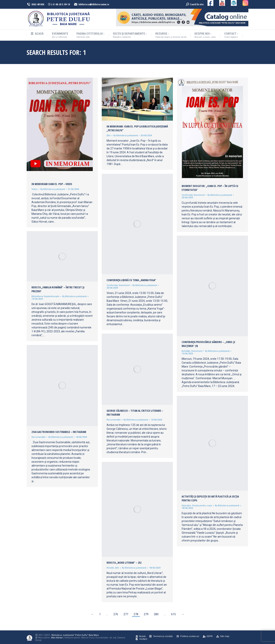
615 (173, 614)
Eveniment (199, 195)
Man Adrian (57, 638)
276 (116, 614)
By (53, 189)
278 (136, 614)
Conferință (187, 195)
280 (156, 614)
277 (126, 614)
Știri (109, 136)
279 (146, 614)
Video (35, 189)
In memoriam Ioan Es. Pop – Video (52, 184)
